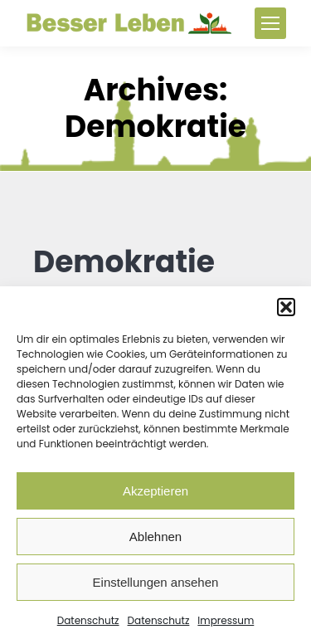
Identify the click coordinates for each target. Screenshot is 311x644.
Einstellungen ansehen (156, 582)
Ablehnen (155, 537)
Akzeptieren (155, 491)
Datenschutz (88, 620)
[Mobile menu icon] (270, 23)
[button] (286, 307)
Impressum (226, 620)
